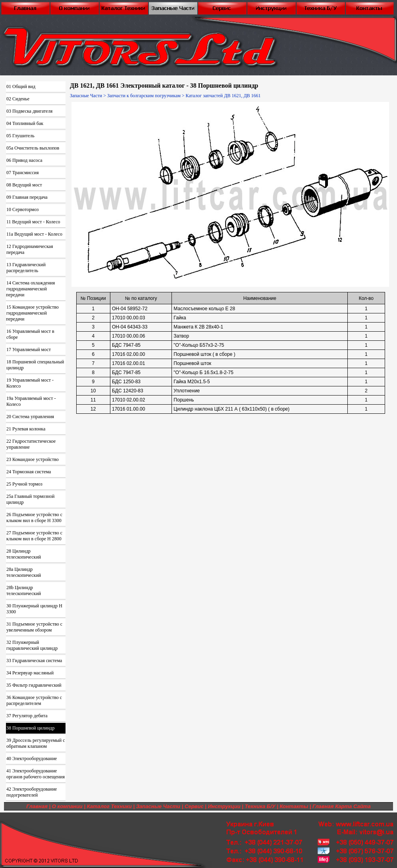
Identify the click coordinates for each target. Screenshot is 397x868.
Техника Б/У (260, 806)
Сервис (194, 806)
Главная (37, 806)
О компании (67, 806)
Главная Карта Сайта (342, 806)
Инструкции (224, 806)
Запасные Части (86, 96)
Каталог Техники (109, 806)
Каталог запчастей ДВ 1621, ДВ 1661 (223, 96)
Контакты (294, 806)
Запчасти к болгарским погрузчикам (144, 96)
